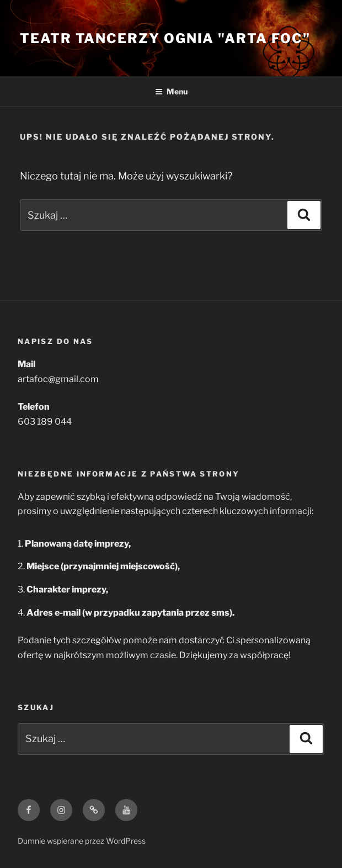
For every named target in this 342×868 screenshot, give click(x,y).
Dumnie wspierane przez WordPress (82, 841)
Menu (171, 91)
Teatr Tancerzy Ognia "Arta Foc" (165, 38)
